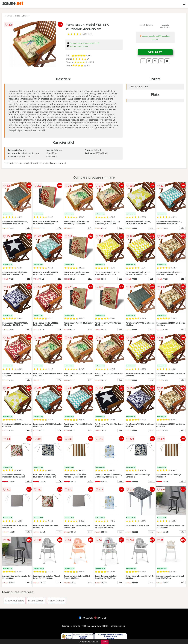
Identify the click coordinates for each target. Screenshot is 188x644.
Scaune (9, 16)
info (28, 228)
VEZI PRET (155, 52)
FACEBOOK (86, 618)
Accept (105, 642)
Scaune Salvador (22, 16)
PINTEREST (101, 618)
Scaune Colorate (56, 601)
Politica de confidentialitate (95, 626)
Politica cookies (117, 626)
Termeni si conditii (71, 626)
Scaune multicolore (15, 601)
